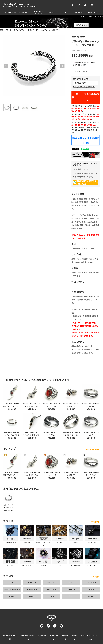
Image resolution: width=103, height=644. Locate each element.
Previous (6, 66)
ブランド (9, 30)
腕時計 (32, 596)
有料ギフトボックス (82, 79)
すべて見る (96, 522)
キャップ (12, 596)
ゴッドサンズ (51, 12)
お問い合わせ (65, 637)
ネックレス (51, 582)
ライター (91, 589)
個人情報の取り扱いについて (27, 637)
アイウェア (71, 589)
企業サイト (75, 637)
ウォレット (51, 589)
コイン (51, 596)
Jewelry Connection (16, 4)
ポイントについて (54, 637)
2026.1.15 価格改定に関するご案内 (92, 16)
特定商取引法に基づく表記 (10, 637)
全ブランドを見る (93, 449)
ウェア (71, 596)
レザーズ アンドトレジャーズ (38, 12)
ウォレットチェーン (12, 589)
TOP (2, 30)
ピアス (71, 582)
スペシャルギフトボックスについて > (84, 87)
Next (62, 66)
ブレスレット (91, 582)
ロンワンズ (65, 12)
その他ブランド (93, 12)
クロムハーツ (79, 12)
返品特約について (42, 637)
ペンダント (32, 582)
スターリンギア (24, 12)
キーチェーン (32, 589)
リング (12, 582)
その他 (91, 596)
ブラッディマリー (10, 12)
